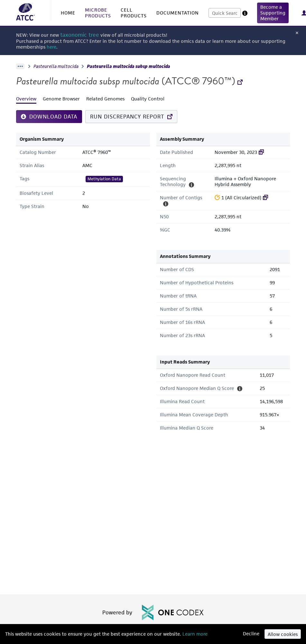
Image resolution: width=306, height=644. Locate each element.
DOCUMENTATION (178, 13)
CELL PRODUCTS (134, 13)
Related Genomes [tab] (105, 99)
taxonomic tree (80, 35)
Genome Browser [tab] (61, 99)
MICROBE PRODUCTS (98, 13)
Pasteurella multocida (56, 66)
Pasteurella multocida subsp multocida (129, 66)
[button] (273, 13)
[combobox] (225, 13)
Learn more (194, 634)
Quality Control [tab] (148, 99)
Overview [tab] (26, 99)
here (51, 47)
